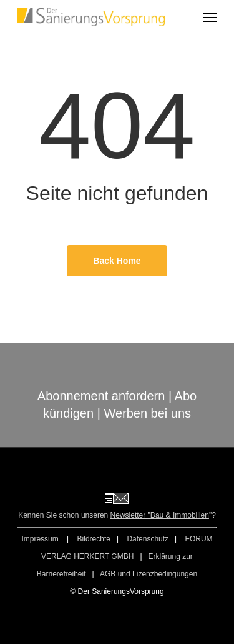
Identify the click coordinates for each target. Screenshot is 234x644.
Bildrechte (94, 539)
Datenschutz (148, 539)
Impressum (41, 539)
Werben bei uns (147, 413)
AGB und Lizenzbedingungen (149, 574)
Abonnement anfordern (101, 396)
